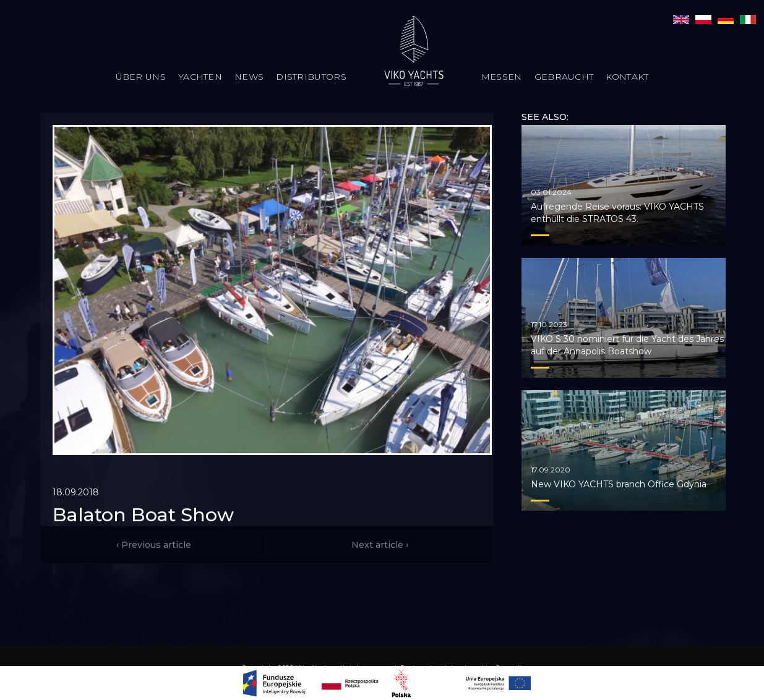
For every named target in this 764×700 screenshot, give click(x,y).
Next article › (380, 545)
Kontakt (627, 77)
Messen (502, 77)
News (249, 77)
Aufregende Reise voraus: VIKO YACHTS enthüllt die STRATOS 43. (617, 213)
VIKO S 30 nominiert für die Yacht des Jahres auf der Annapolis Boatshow (627, 345)
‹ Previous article (154, 545)
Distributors (311, 77)
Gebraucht (564, 77)
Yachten (200, 77)
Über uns (141, 77)
